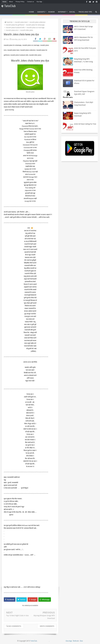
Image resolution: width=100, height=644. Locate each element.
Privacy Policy (20, 2)
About (11, 2)
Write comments (47, 626)
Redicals (76, 641)
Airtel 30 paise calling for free (85, 124)
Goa (81, 641)
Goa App (39, 2)
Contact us (31, 2)
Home (4, 2)
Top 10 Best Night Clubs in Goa (17, 615)
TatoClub (34, 641)
